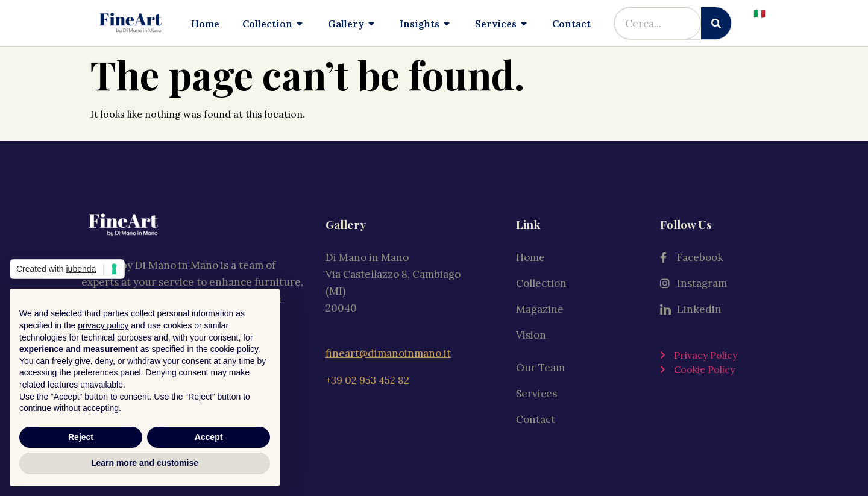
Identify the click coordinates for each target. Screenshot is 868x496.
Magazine (540, 307)
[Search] (716, 24)
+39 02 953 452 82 (367, 377)
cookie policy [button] (234, 349)
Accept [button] (209, 437)
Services (536, 392)
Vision (531, 333)
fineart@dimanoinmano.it (388, 351)
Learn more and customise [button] (145, 463)
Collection (544, 281)
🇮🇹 (759, 13)
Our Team (540, 366)
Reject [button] (81, 437)
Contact (536, 418)
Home (530, 256)
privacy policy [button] (103, 325)
